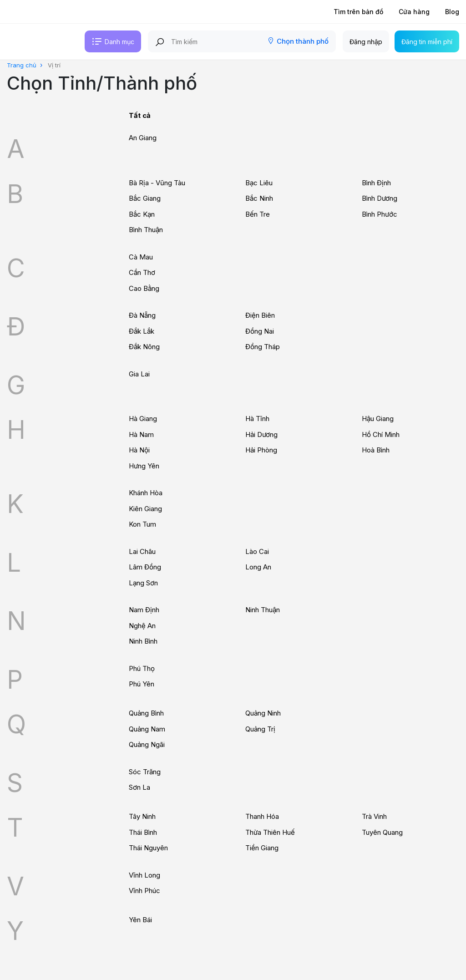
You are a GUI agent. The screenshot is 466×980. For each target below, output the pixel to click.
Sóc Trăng (145, 772)
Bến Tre (258, 214)
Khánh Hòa (146, 493)
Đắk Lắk (142, 331)
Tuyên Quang (382, 832)
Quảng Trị (260, 729)
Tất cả (140, 115)
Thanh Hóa (262, 816)
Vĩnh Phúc (144, 891)
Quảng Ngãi (147, 744)
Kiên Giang (145, 509)
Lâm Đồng (145, 567)
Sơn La (139, 787)
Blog (452, 12)
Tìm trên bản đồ (358, 12)
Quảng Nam (147, 729)
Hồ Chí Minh (381, 434)
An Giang (143, 138)
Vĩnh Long (144, 875)
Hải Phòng (261, 450)
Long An (258, 567)
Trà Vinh (374, 816)
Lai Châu (142, 551)
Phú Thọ (142, 668)
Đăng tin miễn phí (427, 42)
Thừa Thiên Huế (270, 832)
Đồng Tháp (263, 347)
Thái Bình (143, 832)
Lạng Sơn (143, 583)
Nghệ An (142, 626)
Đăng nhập (366, 42)
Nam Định (144, 610)
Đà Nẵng (142, 315)
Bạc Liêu (259, 183)
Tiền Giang (262, 848)
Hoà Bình (376, 450)
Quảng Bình (146, 713)
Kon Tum (142, 524)
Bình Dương (380, 198)
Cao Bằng (144, 288)
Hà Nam (141, 434)
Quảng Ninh (263, 713)
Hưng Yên (144, 466)
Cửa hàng (414, 12)
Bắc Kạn (142, 214)
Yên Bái (140, 920)
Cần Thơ (142, 272)
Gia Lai (139, 374)
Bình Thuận (146, 230)
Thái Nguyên (148, 848)
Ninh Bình (143, 641)
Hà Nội (139, 450)
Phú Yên (142, 684)
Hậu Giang (378, 419)
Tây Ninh (142, 816)
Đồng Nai (260, 331)
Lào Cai (257, 551)
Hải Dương (261, 434)
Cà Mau (141, 257)
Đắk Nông (144, 347)
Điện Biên (260, 315)
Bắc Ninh (259, 198)
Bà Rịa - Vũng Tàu (157, 183)
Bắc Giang (145, 198)
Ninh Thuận (263, 610)
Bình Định (376, 183)
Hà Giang (143, 419)
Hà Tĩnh (257, 419)
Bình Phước (380, 214)
